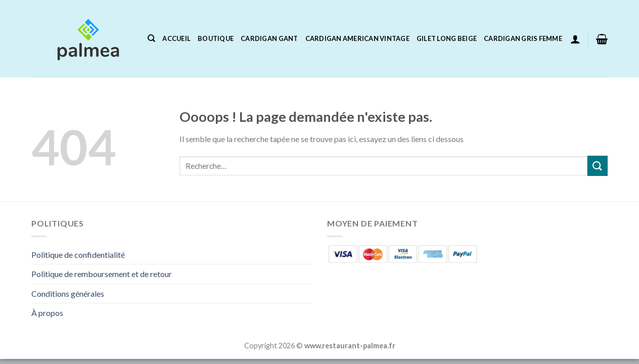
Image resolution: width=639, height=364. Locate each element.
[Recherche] (151, 38)
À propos (47, 313)
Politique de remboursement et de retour (102, 274)
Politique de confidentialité (78, 255)
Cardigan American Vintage (357, 38)
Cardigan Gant (269, 38)
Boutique (216, 38)
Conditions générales (68, 293)
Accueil (176, 38)
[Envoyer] (598, 166)
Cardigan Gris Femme (523, 38)
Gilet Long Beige (447, 38)
